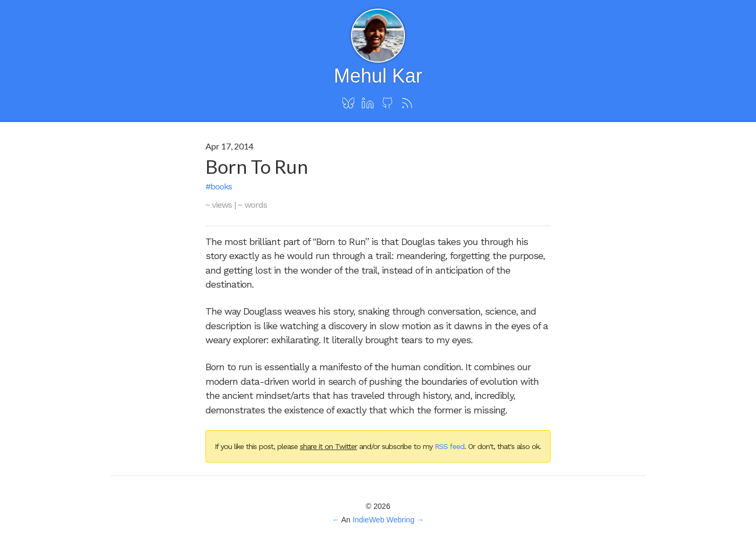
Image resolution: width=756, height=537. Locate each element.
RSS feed (449, 446)
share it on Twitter (328, 446)
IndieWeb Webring (384, 520)
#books (219, 186)
